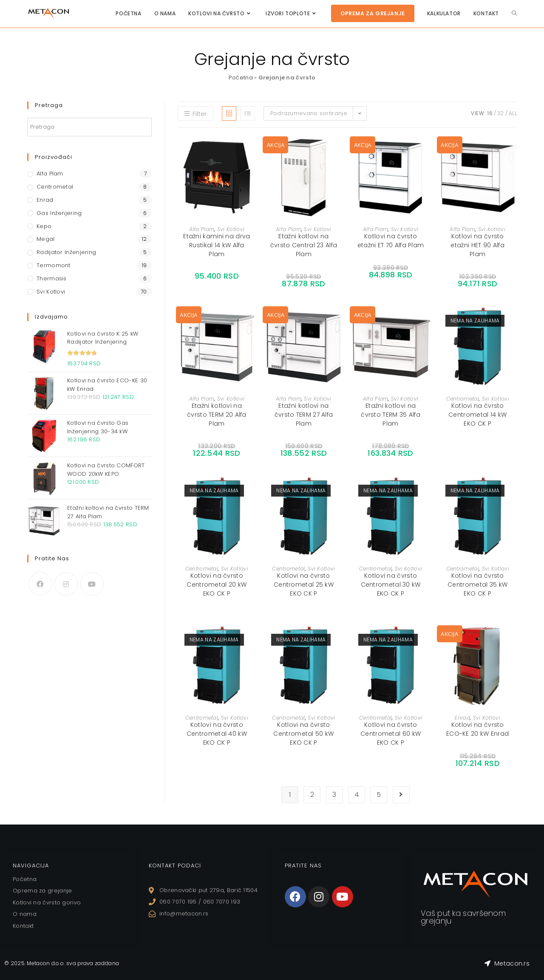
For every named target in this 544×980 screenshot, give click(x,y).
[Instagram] (66, 584)
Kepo (44, 226)
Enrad (462, 718)
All (513, 113)
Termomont (54, 265)
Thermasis (52, 278)
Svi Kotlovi (231, 229)
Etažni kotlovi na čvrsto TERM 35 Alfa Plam (391, 415)
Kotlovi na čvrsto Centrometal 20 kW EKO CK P (217, 585)
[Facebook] (40, 584)
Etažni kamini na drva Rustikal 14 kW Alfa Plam (217, 245)
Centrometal (463, 399)
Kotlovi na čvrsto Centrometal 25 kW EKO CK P (304, 585)
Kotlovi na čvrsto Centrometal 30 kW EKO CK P (391, 585)
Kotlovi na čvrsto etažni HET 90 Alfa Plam (477, 245)
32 (501, 113)
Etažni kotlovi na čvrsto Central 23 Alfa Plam (304, 245)
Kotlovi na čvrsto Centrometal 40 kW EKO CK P (217, 734)
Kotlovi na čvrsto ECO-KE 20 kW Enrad (477, 729)
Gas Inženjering (59, 213)
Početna (241, 78)
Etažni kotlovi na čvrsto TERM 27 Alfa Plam (304, 415)
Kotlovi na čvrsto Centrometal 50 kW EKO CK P (303, 734)
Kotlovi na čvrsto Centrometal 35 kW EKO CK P (477, 585)
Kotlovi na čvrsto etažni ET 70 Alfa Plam (391, 241)
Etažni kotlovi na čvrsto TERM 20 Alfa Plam (217, 415)
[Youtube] (92, 584)
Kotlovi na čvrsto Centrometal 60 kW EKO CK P (391, 734)
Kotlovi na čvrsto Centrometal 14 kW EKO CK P (477, 415)
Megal (46, 239)
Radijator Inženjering (66, 252)
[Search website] (514, 13)
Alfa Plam (202, 229)
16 (490, 113)
